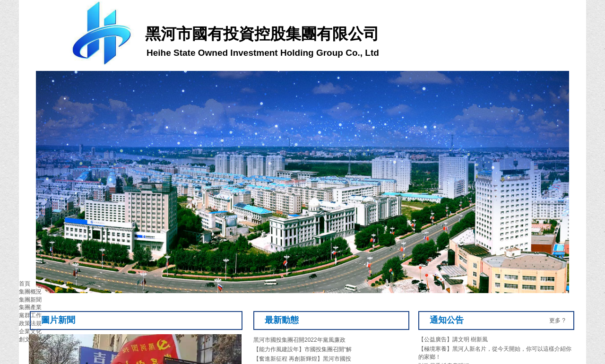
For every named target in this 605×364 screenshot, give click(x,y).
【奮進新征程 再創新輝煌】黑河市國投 (302, 359)
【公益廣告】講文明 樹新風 (453, 339)
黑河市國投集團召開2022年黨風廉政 (299, 340)
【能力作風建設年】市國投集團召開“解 (302, 349)
